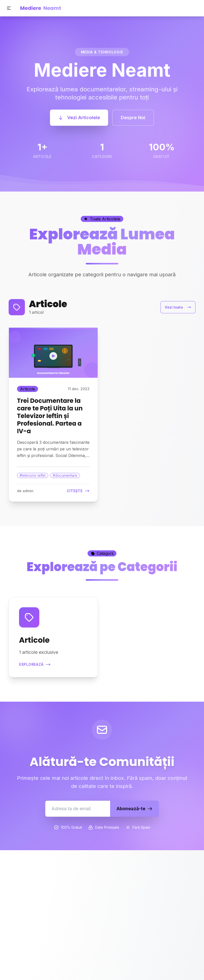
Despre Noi (133, 118)
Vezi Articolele (79, 118)
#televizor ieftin (33, 475)
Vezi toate (178, 307)
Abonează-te (134, 809)
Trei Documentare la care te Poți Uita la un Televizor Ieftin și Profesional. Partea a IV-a (50, 416)
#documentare (65, 475)
